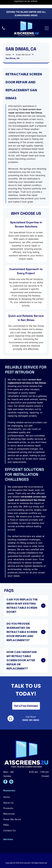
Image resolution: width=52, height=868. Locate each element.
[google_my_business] (11, 773)
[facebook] (5, 773)
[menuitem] (26, 788)
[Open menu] (47, 20)
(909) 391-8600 (31, 711)
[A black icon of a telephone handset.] (4, 21)
